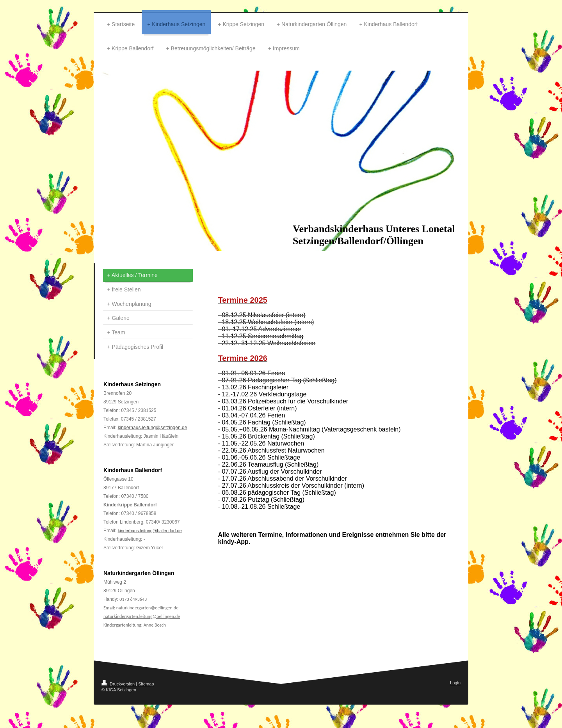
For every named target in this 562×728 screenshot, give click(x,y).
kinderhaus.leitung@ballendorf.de (150, 531)
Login (455, 683)
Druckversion (119, 684)
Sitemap (146, 684)
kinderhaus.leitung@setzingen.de (153, 428)
